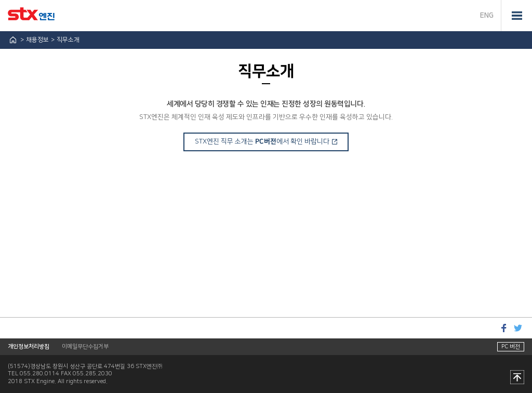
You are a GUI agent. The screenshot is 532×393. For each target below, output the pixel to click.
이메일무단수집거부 (85, 347)
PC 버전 (511, 347)
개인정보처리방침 (29, 347)
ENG (487, 16)
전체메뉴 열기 (516, 16)
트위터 (518, 328)
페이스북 (503, 328)
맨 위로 (517, 378)
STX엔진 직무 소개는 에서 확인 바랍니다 (262, 141)
